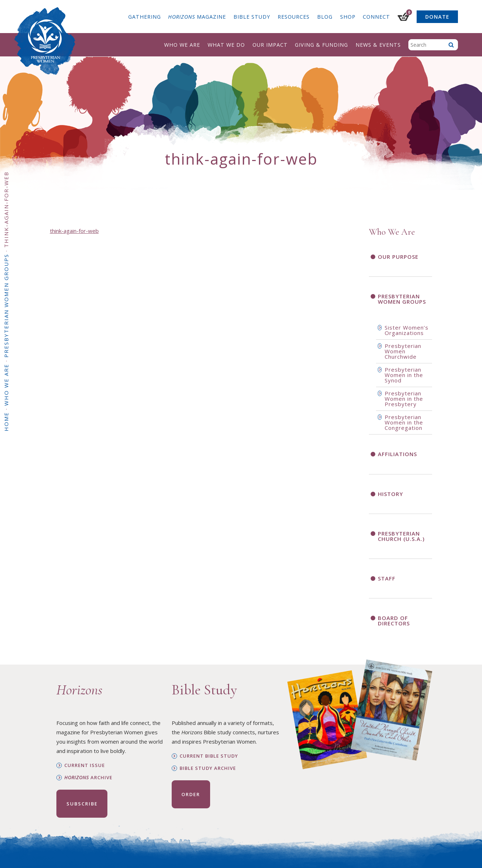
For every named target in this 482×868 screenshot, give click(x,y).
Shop (348, 17)
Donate (437, 17)
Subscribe (82, 804)
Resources (294, 17)
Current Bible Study (209, 756)
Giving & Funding (321, 45)
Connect (376, 17)
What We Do (226, 45)
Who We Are (182, 45)
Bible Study (252, 17)
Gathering (145, 17)
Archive (88, 778)
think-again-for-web (74, 231)
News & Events (378, 45)
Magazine (197, 17)
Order (191, 794)
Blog (325, 17)
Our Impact (270, 45)
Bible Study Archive (208, 768)
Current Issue (85, 765)
